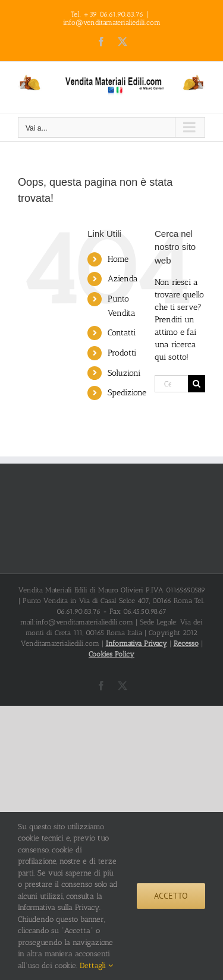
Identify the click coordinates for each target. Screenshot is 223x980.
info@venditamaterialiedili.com (112, 23)
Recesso (186, 643)
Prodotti (122, 353)
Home (118, 259)
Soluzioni (124, 373)
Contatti (122, 333)
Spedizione (127, 393)
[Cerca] (197, 384)
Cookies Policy (111, 654)
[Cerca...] (171, 384)
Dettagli (96, 965)
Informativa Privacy (136, 643)
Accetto (171, 896)
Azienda (123, 279)
